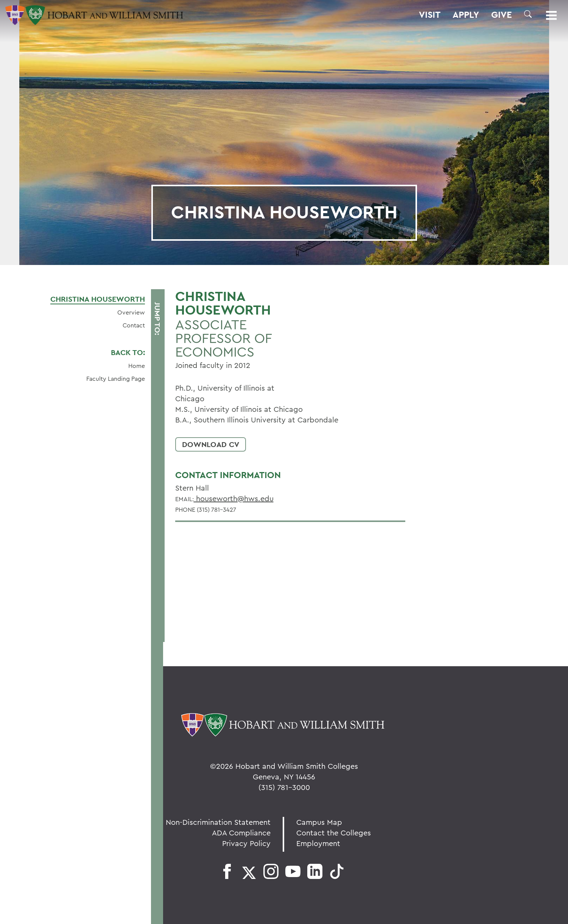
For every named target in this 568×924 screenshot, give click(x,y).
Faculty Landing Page (116, 379)
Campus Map (319, 822)
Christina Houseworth (98, 299)
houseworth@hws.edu (234, 498)
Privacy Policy (246, 843)
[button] (528, 14)
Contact (134, 325)
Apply (466, 15)
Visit (430, 15)
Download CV (211, 444)
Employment (318, 843)
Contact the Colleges (334, 833)
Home (137, 366)
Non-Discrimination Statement (218, 822)
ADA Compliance (241, 833)
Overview (131, 312)
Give (502, 15)
